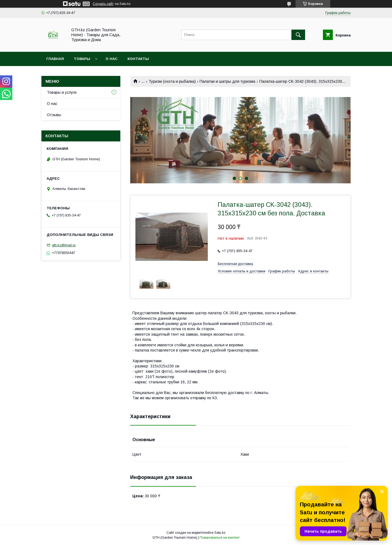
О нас (112, 59)
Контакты (138, 59)
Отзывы (54, 115)
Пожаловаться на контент (220, 538)
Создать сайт (103, 4)
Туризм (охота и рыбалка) (172, 81)
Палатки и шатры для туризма (227, 81)
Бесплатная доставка (235, 264)
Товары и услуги (62, 92)
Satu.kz (220, 533)
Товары (82, 59)
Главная (55, 59)
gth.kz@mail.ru (64, 245)
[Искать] (298, 35)
